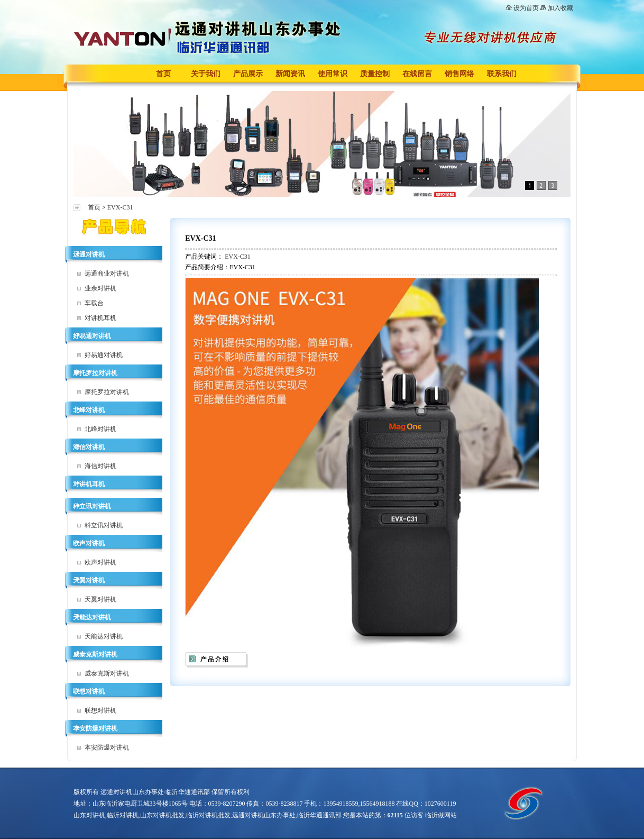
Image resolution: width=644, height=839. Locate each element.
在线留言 (417, 74)
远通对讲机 (89, 254)
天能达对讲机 (92, 617)
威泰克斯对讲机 (95, 654)
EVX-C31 (120, 207)
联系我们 (502, 74)
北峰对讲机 (89, 410)
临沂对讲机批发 (208, 815)
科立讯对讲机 (92, 506)
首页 (163, 74)
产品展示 (248, 74)
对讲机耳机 (100, 318)
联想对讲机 (89, 691)
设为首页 (526, 8)
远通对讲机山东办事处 (264, 815)
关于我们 (206, 74)
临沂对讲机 (123, 815)
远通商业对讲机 (107, 273)
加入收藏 (560, 8)
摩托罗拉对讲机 (95, 373)
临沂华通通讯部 (319, 815)
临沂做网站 (441, 815)
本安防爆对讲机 (95, 728)
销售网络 (459, 74)
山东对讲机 (89, 815)
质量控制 (375, 74)
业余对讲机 (100, 288)
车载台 (94, 303)
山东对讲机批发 (162, 815)
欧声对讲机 (89, 543)
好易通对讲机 (92, 336)
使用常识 (333, 74)
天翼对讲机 (89, 580)
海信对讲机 (89, 447)
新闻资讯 (290, 74)
